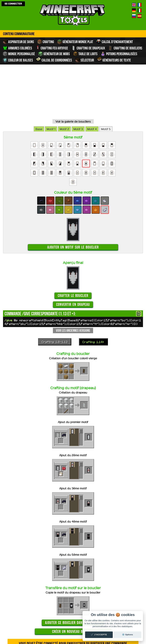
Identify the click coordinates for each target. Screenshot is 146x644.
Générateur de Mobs (54, 54)
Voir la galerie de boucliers (73, 79)
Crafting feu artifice (52, 48)
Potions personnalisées (119, 54)
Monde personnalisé (19, 54)
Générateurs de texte (114, 60)
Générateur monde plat (75, 42)
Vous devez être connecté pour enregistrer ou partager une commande (73, 601)
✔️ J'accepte (99, 635)
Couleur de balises (18, 60)
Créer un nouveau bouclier (73, 589)
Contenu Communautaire (19, 34)
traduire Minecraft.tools (79, 633)
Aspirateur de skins (18, 42)
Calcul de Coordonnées (54, 60)
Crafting (46, 42)
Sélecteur (84, 60)
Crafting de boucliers (125, 48)
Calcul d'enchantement (115, 42)
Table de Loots (85, 54)
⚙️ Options (127, 635)
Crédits (78, 626)
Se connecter (13, 4)
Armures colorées (17, 48)
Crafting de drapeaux (88, 48)
